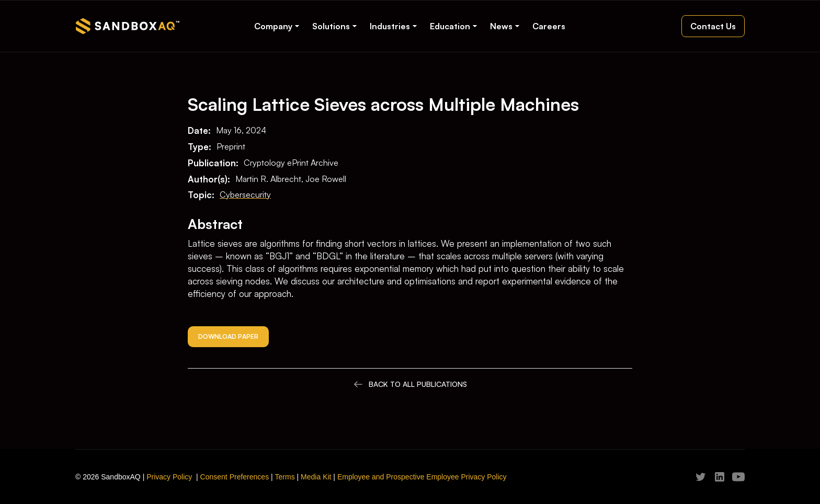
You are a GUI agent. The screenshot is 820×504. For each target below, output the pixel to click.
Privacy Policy (169, 477)
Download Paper (228, 336)
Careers (549, 26)
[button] (277, 26)
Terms (285, 477)
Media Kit (316, 477)
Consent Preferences (235, 477)
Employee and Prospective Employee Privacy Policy (422, 477)
